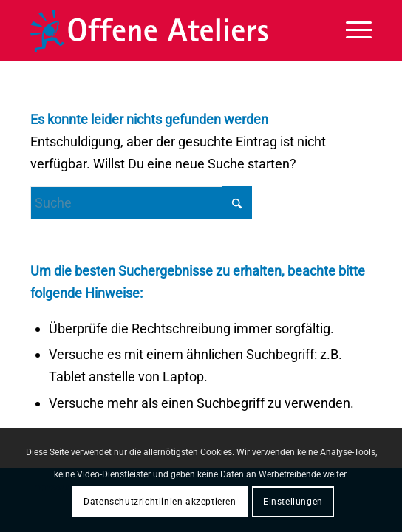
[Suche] (141, 203)
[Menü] (351, 30)
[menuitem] (351, 30)
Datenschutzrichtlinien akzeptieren (160, 502)
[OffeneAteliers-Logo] (167, 30)
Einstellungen (293, 502)
